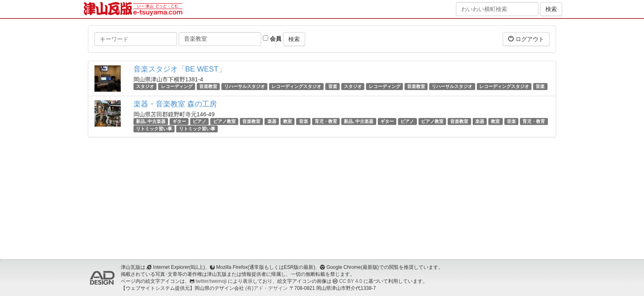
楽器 (272, 121)
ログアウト (526, 39)
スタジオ (145, 86)
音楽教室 (208, 86)
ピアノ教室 (224, 121)
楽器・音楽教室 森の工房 (175, 104)
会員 (272, 39)
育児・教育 (326, 121)
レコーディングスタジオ (296, 86)
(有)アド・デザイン (267, 288)
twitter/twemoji (211, 281)
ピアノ (199, 121)
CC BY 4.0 (351, 281)
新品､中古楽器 (151, 121)
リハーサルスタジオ (245, 86)
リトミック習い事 (154, 129)
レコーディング (177, 86)
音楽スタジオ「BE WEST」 (180, 69)
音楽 (333, 86)
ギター (179, 121)
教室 (287, 121)
